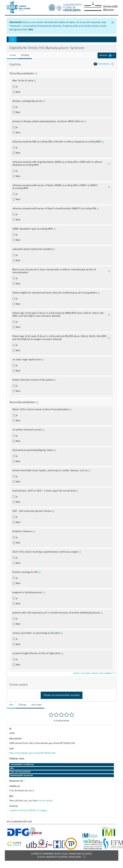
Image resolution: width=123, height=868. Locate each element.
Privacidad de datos (80, 854)
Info (11, 705)
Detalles (25, 55)
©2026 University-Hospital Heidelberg (59, 857)
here (31, 30)
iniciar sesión (46, 801)
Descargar (37, 705)
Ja (16, 87)
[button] (107, 55)
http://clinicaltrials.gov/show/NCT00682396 (32, 753)
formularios (104, 64)
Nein (18, 92)
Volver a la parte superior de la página (94, 673)
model (13, 55)
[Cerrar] (113, 22)
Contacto (36, 854)
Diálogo (22, 705)
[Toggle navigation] (13, 39)
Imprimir (48, 854)
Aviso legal (61, 854)
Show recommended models (62, 695)
